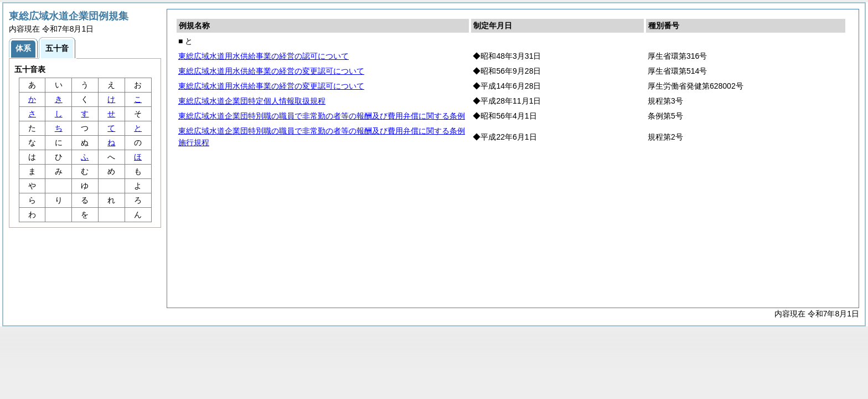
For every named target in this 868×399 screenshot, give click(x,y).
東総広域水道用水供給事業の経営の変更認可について (271, 71)
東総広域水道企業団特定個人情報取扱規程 (252, 101)
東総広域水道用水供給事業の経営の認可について (263, 56)
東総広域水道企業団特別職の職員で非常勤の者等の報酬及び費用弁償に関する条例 (322, 116)
